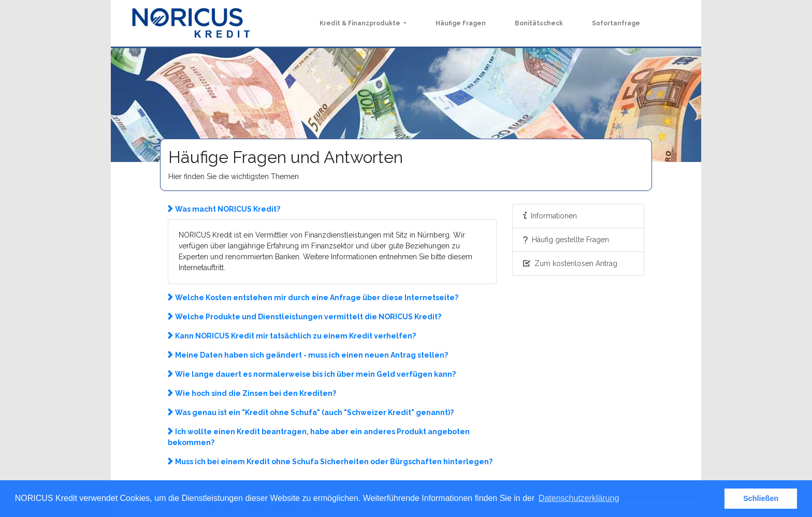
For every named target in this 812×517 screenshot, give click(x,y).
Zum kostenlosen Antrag (570, 263)
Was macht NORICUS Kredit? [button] (224, 209)
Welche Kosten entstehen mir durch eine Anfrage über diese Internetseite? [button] (313, 298)
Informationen (550, 216)
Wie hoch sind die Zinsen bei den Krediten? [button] (252, 393)
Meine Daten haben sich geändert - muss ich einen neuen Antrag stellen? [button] (308, 355)
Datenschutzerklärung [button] (579, 498)
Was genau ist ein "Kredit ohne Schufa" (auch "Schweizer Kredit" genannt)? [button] (311, 412)
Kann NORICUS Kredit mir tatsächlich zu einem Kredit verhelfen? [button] (292, 336)
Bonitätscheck (539, 23)
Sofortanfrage (616, 23)
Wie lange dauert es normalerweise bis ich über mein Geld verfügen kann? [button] (312, 374)
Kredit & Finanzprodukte (361, 23)
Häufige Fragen (461, 23)
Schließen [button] (761, 498)
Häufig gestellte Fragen (566, 240)
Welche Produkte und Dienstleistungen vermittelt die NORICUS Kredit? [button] (304, 317)
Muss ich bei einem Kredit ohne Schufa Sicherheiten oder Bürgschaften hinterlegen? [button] (330, 462)
